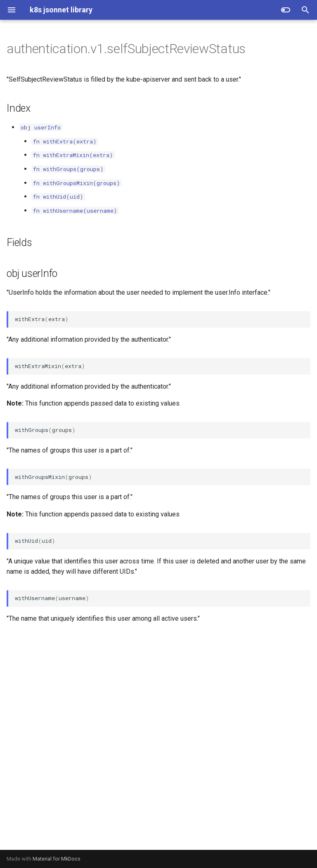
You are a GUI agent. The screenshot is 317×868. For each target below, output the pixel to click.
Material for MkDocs (57, 859)
